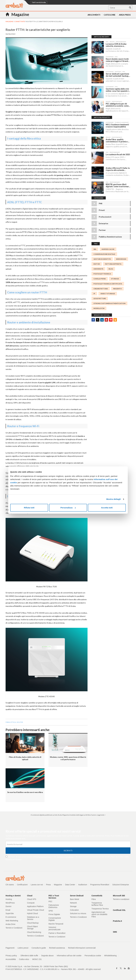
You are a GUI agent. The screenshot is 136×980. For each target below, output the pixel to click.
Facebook (93, 319)
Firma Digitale (54, 914)
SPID (51, 911)
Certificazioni (22, 885)
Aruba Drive (10, 924)
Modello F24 (99, 308)
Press (48, 885)
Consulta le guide (39, 948)
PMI (101, 203)
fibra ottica (11, 722)
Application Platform (35, 906)
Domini (8, 906)
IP (94, 293)
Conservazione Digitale (55, 919)
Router (20, 722)
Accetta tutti (107, 508)
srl (95, 249)
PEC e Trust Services (54, 897)
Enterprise (103, 223)
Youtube (106, 319)
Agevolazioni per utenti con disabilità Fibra (99, 914)
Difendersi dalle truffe (29, 956)
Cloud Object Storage (32, 928)
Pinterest (111, 319)
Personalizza (68, 508)
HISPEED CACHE (108, 249)
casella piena (100, 278)
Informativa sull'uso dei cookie (69, 956)
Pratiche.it (117, 921)
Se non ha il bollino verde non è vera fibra (25, 792)
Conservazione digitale (104, 253)
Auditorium (83, 885)
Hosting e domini (13, 896)
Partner (102, 230)
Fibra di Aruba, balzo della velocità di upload (25, 758)
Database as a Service (33, 918)
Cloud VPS (32, 899)
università (98, 268)
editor (97, 263)
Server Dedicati (77, 896)
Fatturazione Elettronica (54, 906)
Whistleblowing (111, 956)
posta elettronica (102, 273)
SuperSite (10, 913)
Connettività (20, 21)
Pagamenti (10, 948)
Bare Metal (75, 899)
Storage (73, 906)
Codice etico (24, 959)
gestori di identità (102, 258)
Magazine (58, 885)
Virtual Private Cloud (36, 910)
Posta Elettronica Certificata (108, 283)
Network (73, 903)
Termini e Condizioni (65, 857)
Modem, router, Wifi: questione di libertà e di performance (68, 758)
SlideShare (115, 319)
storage (115, 278)
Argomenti (94, 15)
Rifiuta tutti (29, 508)
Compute (31, 903)
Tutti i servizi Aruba (39, 2)
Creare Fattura (101, 288)
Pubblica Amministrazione (110, 236)
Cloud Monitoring (34, 932)
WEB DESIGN (121, 258)
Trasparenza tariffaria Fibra (97, 904)
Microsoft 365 (119, 896)
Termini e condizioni (121, 899)
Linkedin (102, 319)
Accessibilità (11, 959)
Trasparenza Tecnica (100, 909)
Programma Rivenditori (100, 885)
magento (117, 288)
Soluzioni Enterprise (121, 885)
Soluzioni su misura (78, 913)
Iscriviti (68, 851)
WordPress (10, 903)
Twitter (98, 319)
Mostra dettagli (113, 499)
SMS (115, 932)
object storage (108, 293)
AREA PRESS (125, 15)
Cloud (30, 896)
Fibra (94, 899)
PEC (50, 901)
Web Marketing (12, 921)
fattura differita (113, 263)
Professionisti (105, 216)
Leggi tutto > (101, 815)
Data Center (70, 885)
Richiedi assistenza (57, 948)
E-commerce (11, 917)
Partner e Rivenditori (57, 933)
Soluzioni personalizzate (54, 928)
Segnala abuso (47, 956)
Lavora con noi (37, 885)
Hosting (9, 899)
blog (111, 268)
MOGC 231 (37, 959)
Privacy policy (12, 956)
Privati (102, 210)
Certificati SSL (119, 910)
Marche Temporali (56, 924)
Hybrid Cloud (32, 913)
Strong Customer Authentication (109, 303)
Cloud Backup (33, 923)
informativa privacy (44, 857)
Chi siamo (10, 885)
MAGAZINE (9, 21)
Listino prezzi (23, 948)
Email (8, 910)
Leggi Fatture (100, 298)
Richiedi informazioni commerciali (82, 948)
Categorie (110, 15)
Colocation (74, 910)
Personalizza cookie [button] (93, 956)
